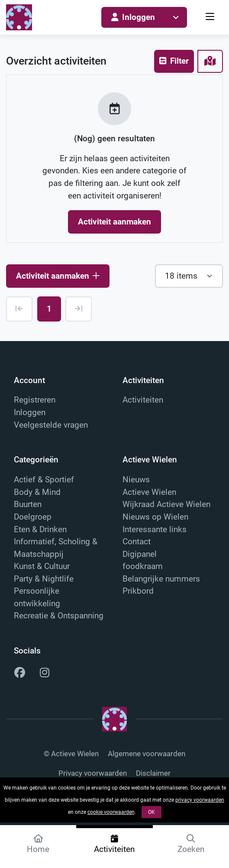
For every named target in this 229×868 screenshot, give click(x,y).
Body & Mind (37, 492)
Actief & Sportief (44, 480)
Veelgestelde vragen (51, 425)
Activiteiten (143, 400)
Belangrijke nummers (161, 579)
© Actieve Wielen (71, 754)
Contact (137, 541)
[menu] (211, 18)
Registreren (35, 400)
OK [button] (152, 812)
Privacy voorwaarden (93, 773)
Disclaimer (153, 773)
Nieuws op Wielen (155, 517)
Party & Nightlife (44, 579)
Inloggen (133, 17)
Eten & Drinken (40, 529)
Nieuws (136, 480)
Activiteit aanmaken (114, 222)
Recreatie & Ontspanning (59, 616)
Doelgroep (33, 517)
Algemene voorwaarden (147, 754)
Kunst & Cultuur (42, 566)
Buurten (28, 504)
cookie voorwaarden (111, 812)
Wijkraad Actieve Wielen (166, 504)
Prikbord (138, 591)
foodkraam (143, 566)
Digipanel (140, 554)
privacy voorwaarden (200, 800)
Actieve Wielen (149, 492)
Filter (174, 61)
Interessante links (155, 529)
